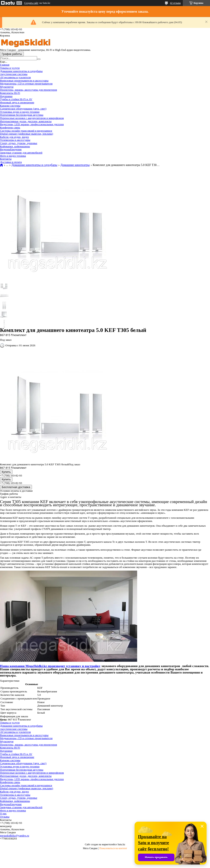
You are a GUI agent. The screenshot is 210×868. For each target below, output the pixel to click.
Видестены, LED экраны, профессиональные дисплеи (32, 124)
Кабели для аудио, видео (14, 137)
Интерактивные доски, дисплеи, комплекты (26, 121)
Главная (5, 65)
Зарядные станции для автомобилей (21, 153)
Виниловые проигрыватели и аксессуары (24, 81)
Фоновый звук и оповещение (17, 102)
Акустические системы (14, 74)
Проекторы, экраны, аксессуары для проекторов (28, 90)
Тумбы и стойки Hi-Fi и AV (16, 99)
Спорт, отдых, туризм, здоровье (19, 143)
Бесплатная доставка (16, 487)
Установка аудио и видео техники (20, 112)
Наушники (6, 96)
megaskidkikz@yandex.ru (15, 836)
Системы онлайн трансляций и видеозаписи (26, 131)
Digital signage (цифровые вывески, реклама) (27, 134)
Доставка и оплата (11, 162)
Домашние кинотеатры (75, 165)
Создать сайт (31, 3)
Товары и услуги (10, 68)
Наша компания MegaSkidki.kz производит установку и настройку (50, 666)
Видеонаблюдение (11, 149)
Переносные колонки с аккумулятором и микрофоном (32, 118)
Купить (6, 472)
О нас (3, 813)
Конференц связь (10, 127)
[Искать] (39, 59)
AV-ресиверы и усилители (15, 77)
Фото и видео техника (13, 156)
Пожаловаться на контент (113, 848)
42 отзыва (175, 3)
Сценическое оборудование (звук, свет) (23, 109)
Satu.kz (121, 844)
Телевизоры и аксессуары (15, 140)
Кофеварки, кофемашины (15, 146)
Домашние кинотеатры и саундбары (21, 71)
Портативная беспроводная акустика (22, 115)
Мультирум (7, 87)
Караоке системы (10, 106)
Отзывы (5, 817)
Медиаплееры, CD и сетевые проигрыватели (26, 84)
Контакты (6, 159)
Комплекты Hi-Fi (10, 93)
